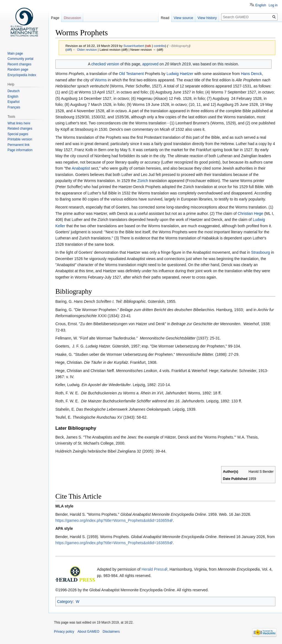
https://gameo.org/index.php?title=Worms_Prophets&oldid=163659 (112, 520)
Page (55, 18)
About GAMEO (88, 632)
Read (165, 18)
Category (65, 602)
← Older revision (85, 50)
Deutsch (13, 91)
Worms (101, 80)
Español (13, 102)
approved (150, 64)
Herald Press (153, 569)
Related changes (20, 129)
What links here (19, 123)
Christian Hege (250, 213)
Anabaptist (81, 168)
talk (148, 46)
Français (14, 107)
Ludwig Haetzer (180, 74)
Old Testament (131, 74)
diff (69, 50)
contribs (159, 46)
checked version (105, 64)
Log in (273, 5)
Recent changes (19, 64)
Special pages (18, 134)
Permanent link (18, 145)
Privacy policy (64, 632)
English (261, 5)
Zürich (143, 181)
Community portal (20, 59)
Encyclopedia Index (22, 75)
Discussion (72, 18)
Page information (20, 150)
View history (207, 18)
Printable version (20, 139)
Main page (15, 54)
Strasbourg (261, 252)
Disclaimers (111, 632)
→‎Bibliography (179, 46)
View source (184, 18)
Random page (18, 70)
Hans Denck (251, 74)
